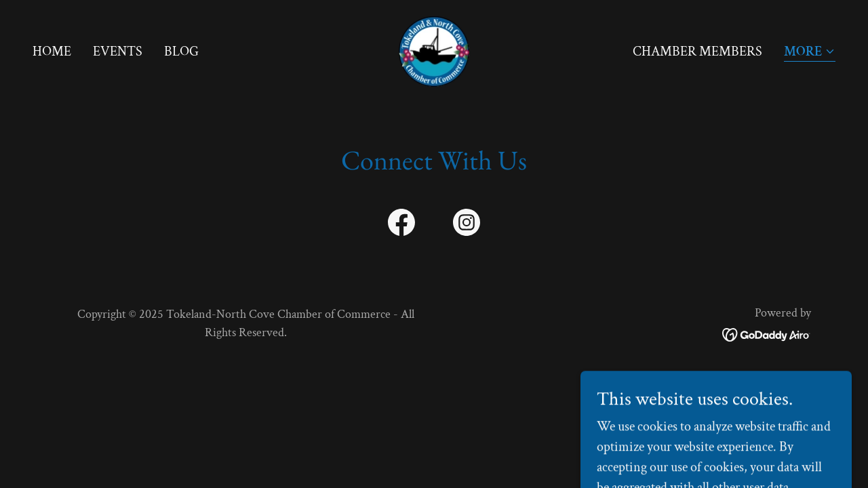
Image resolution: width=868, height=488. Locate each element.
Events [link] (118, 52)
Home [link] (52, 52)
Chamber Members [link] (697, 52)
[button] (810, 53)
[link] (434, 50)
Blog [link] (181, 52)
